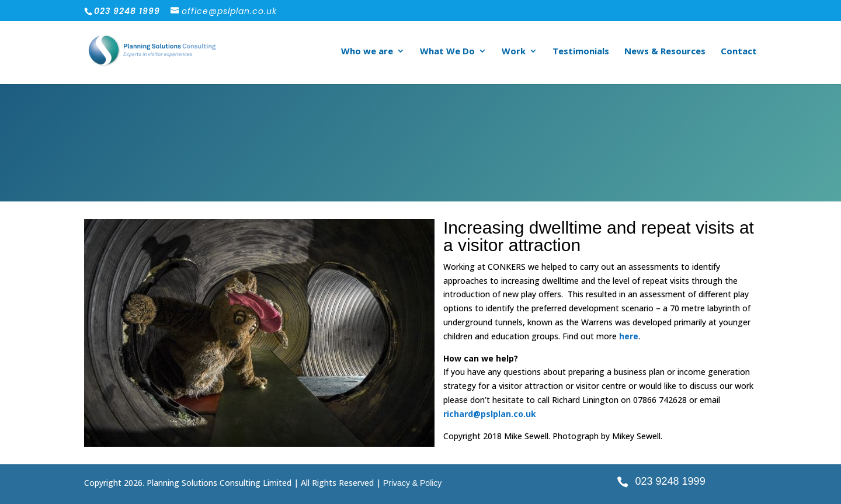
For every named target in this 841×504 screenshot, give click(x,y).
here (629, 336)
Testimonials (581, 52)
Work (514, 52)
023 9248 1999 (670, 481)
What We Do (447, 52)
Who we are (367, 52)
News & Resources (665, 52)
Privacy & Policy (412, 483)
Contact (739, 52)
